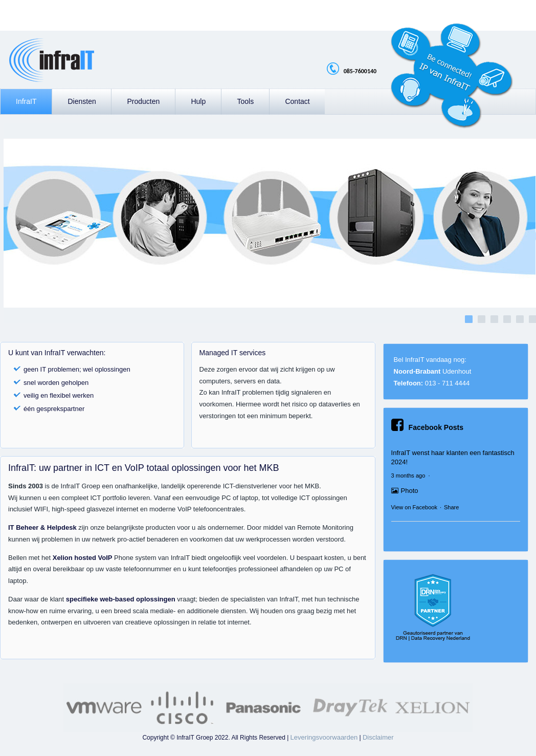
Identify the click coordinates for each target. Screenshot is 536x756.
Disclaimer (378, 737)
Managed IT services (233, 353)
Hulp (198, 101)
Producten (143, 101)
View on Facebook (414, 507)
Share (451, 507)
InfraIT (26, 101)
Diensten (82, 101)
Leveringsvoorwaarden (324, 737)
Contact (297, 101)
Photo (405, 491)
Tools (245, 101)
